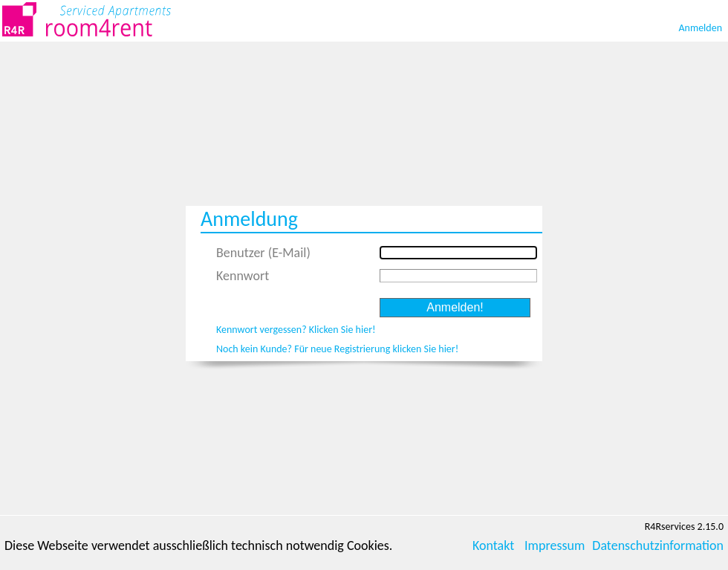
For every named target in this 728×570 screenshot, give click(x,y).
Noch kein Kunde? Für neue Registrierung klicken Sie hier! (337, 349)
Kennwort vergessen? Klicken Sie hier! (296, 330)
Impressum (555, 545)
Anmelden (701, 28)
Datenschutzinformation (658, 545)
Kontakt (493, 545)
